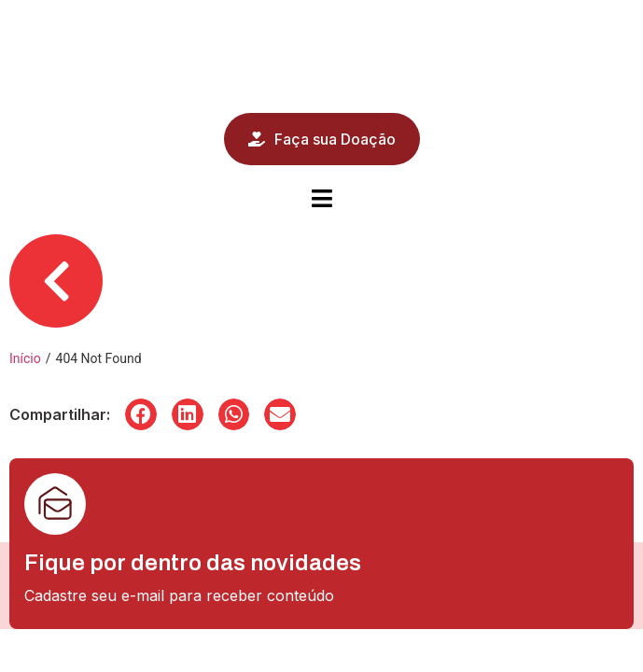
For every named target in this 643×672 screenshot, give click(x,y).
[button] (141, 414)
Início (25, 358)
